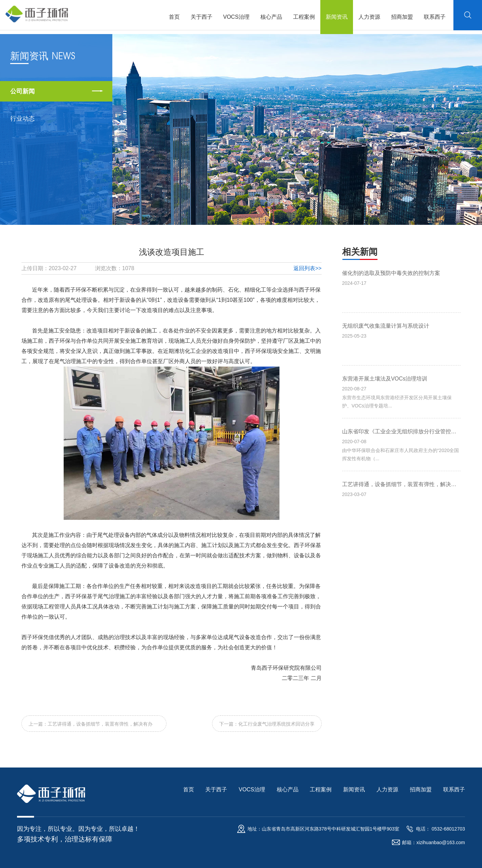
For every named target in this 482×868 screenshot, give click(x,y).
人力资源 (368, 17)
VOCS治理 (235, 17)
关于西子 (200, 17)
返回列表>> (308, 268)
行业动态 (22, 119)
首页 (173, 17)
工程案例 (303, 17)
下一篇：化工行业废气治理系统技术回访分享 (267, 724)
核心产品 (270, 17)
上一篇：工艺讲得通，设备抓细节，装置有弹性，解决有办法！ (91, 726)
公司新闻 (22, 91)
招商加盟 (401, 17)
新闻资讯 (336, 17)
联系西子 (434, 17)
